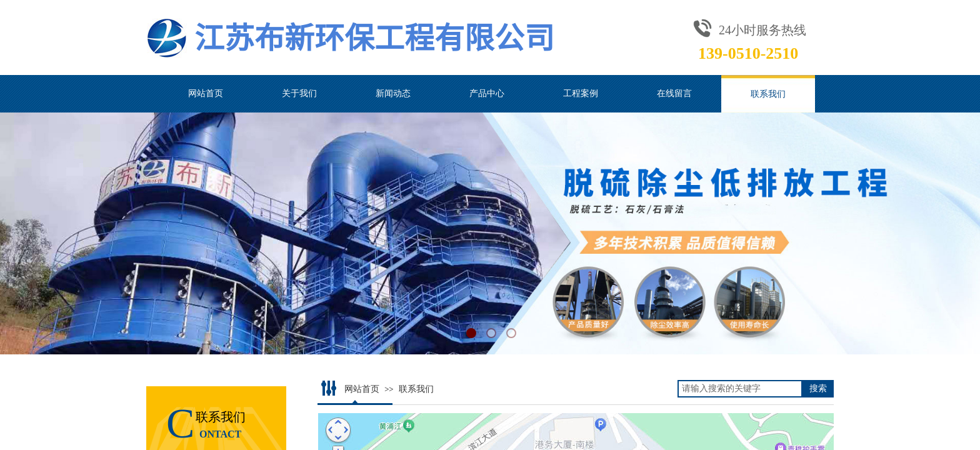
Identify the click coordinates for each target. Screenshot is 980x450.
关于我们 (299, 93)
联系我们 (768, 94)
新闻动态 (393, 93)
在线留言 (674, 93)
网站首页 (206, 93)
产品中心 (487, 93)
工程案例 (581, 93)
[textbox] (740, 389)
